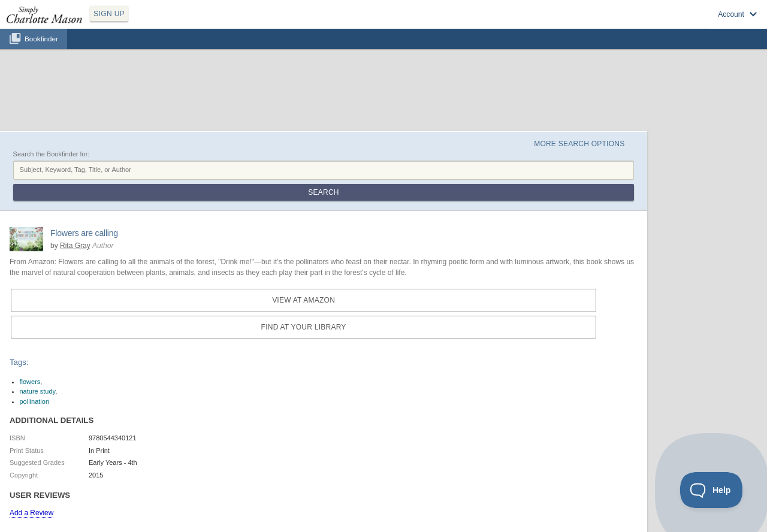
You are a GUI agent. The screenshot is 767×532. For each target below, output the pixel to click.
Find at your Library (304, 327)
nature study (38, 391)
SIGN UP (109, 14)
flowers (30, 382)
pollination (35, 401)
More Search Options (579, 144)
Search (323, 192)
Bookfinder (41, 39)
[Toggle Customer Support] (712, 490)
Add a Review (31, 513)
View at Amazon (304, 300)
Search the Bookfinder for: (52, 154)
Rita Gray (75, 246)
